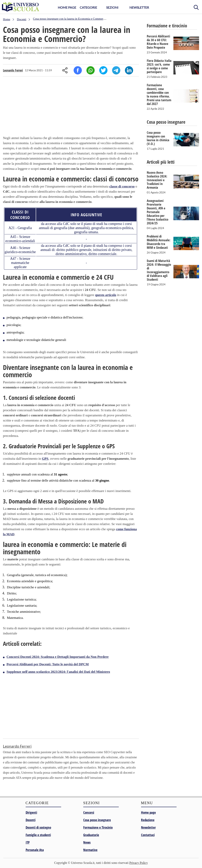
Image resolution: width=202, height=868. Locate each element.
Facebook (78, 70)
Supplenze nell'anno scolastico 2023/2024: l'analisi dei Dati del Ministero (58, 672)
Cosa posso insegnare (97, 820)
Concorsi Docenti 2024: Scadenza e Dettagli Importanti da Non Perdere (58, 657)
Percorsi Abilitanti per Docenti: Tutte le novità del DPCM (48, 664)
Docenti (31, 820)
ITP (28, 842)
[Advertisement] (71, 107)
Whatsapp (91, 70)
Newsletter (139, 7)
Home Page (67, 7)
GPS (45, 459)
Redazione (148, 820)
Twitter (103, 70)
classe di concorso (122, 186)
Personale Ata (35, 850)
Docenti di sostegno (38, 827)
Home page (148, 812)
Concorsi (89, 812)
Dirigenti (31, 812)
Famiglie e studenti (38, 835)
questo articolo (106, 295)
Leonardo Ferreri (13, 70)
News (87, 842)
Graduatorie (91, 835)
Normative (90, 850)
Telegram (116, 70)
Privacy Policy (138, 863)
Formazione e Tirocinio (98, 827)
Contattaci (148, 835)
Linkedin (129, 70)
